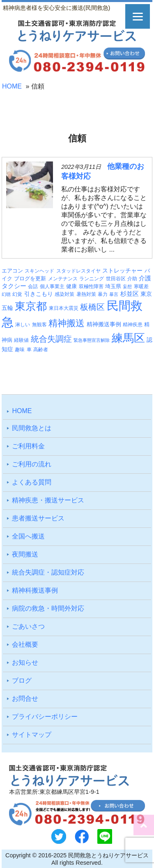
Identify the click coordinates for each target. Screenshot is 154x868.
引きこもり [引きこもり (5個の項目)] (39, 294)
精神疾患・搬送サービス (48, 500)
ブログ (22, 681)
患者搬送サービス (38, 518)
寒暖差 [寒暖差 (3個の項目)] (141, 286)
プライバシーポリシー (45, 717)
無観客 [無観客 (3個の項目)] (39, 325)
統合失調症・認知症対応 (48, 572)
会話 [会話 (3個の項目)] (33, 286)
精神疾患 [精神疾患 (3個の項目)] (133, 325)
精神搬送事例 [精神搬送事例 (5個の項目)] (104, 324)
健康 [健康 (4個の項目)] (71, 286)
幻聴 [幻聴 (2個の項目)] (6, 294)
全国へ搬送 (28, 536)
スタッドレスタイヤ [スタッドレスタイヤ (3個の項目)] (78, 271)
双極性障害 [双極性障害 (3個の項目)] (91, 286)
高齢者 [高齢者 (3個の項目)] (41, 350)
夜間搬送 (25, 554)
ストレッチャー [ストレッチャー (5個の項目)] (122, 270)
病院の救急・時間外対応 (48, 608)
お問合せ (25, 699)
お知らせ (25, 662)
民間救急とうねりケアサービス (108, 855)
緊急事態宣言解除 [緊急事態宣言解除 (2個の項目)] (92, 340)
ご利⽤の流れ (32, 464)
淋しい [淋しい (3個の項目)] (23, 325)
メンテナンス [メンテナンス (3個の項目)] (63, 279)
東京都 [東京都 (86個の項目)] (31, 306)
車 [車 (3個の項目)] (29, 350)
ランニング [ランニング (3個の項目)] (92, 279)
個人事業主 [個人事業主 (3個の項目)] (52, 286)
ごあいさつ (28, 626)
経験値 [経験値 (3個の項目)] (21, 340)
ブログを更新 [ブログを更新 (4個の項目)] (30, 278)
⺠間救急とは (32, 428)
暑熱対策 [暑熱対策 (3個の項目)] (86, 294)
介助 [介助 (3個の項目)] (132, 279)
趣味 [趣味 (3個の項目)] (20, 350)
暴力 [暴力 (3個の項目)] (103, 294)
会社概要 (25, 644)
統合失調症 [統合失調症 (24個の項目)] (51, 339)
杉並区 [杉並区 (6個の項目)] (130, 294)
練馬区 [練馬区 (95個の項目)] (128, 338)
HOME (12, 86)
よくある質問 (32, 482)
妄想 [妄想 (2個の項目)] (127, 286)
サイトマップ (32, 735)
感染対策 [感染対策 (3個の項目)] (64, 294)
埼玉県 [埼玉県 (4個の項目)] (113, 286)
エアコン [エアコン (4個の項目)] (12, 271)
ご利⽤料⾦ (28, 446)
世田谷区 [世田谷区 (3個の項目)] (116, 279)
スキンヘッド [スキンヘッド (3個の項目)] (39, 271)
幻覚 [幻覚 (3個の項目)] (17, 294)
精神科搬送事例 (35, 590)
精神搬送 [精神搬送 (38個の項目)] (67, 323)
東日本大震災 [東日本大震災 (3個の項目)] (64, 308)
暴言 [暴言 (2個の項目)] (114, 294)
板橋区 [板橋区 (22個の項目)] (92, 307)
